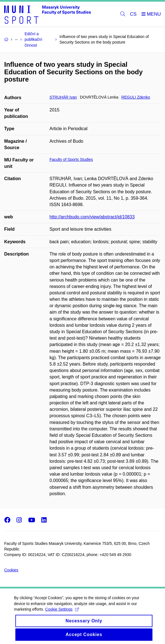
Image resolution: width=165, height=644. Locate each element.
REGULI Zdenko (136, 97)
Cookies (11, 570)
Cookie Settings (62, 614)
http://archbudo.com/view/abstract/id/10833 (92, 217)
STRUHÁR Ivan (63, 97)
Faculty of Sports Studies (71, 159)
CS (133, 14)
